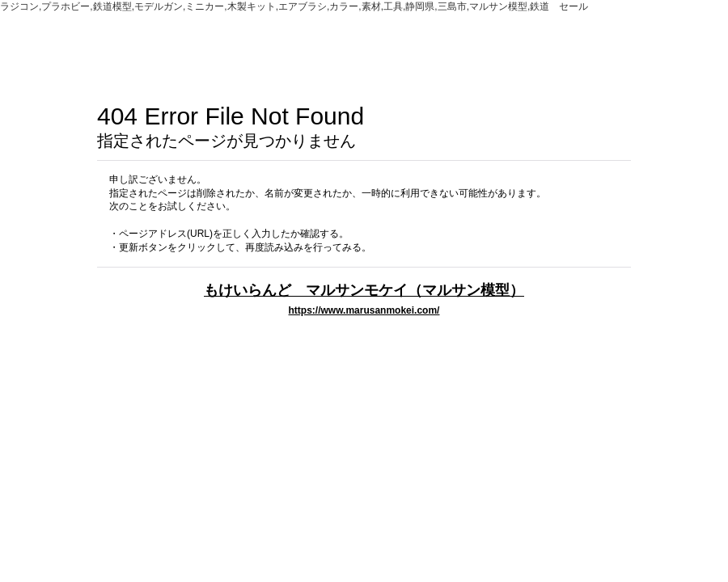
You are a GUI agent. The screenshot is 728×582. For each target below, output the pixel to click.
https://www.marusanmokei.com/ (364, 310)
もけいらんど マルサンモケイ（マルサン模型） (364, 290)
